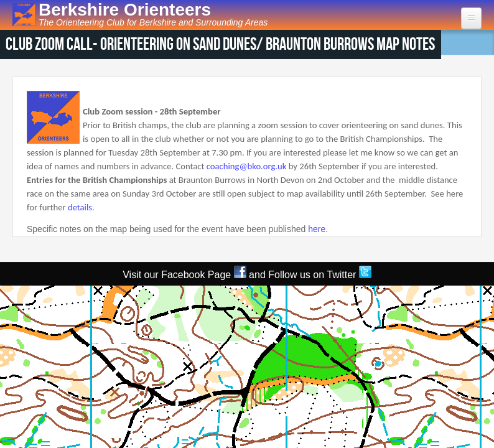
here (317, 229)
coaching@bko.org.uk (247, 166)
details (80, 207)
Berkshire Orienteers (125, 10)
